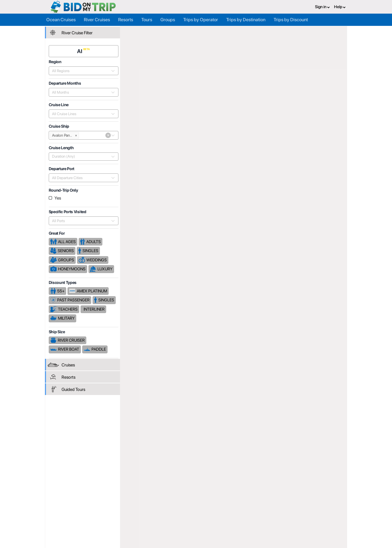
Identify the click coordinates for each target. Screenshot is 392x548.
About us (182, 507)
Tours (147, 20)
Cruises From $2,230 (321, 79)
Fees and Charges (139, 519)
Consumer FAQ (85, 513)
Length (338, 174)
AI (80, 51)
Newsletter (82, 526)
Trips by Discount (291, 20)
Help (340, 7)
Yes (58, 198)
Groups (168, 20)
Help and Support (87, 519)
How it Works (185, 513)
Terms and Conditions (243, 513)
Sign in (322, 7)
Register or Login (86, 507)
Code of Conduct (239, 525)
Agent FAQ (132, 513)
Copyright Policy (239, 519)
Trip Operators (158, 32)
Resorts (126, 20)
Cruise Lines (189, 32)
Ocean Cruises (61, 20)
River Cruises (97, 20)
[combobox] (81, 71)
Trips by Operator (201, 20)
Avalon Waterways (223, 32)
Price (287, 174)
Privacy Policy (237, 507)
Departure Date (312, 174)
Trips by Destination (246, 20)
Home (134, 32)
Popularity (267, 174)
